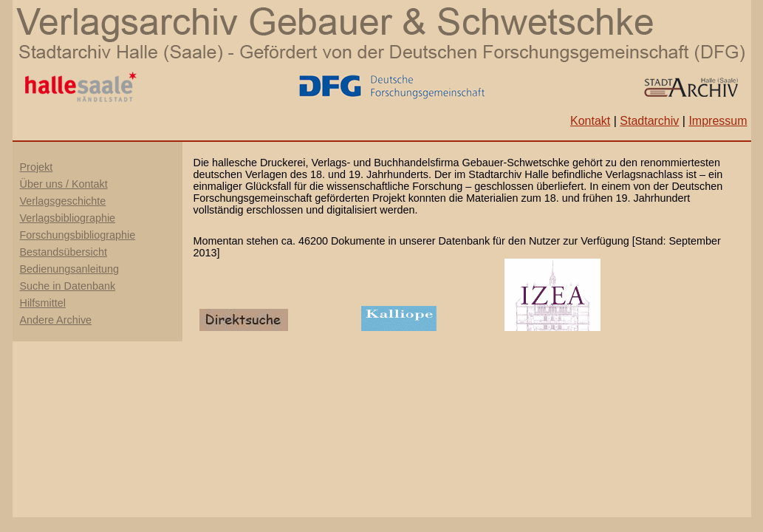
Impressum (718, 121)
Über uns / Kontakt (64, 184)
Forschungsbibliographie (78, 235)
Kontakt (590, 121)
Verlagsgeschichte (63, 201)
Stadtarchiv (649, 121)
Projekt (37, 167)
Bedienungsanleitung (69, 269)
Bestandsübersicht (64, 252)
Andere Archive (56, 320)
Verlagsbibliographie (68, 218)
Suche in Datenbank (68, 286)
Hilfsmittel (43, 303)
